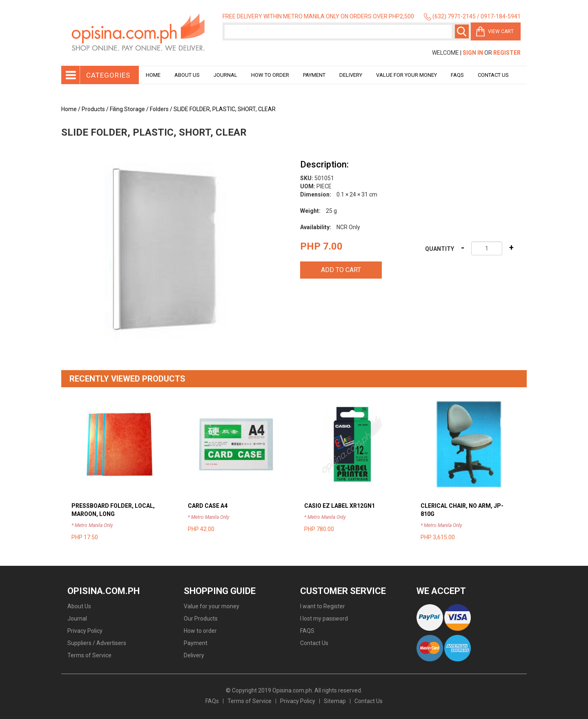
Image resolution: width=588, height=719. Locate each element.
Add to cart (341, 270)
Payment (314, 75)
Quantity (440, 249)
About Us (187, 75)
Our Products (201, 619)
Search (462, 31)
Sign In (473, 53)
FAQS (307, 631)
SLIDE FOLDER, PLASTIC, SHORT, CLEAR (225, 109)
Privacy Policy (85, 631)
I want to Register (323, 606)
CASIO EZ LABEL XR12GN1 (340, 506)
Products (93, 109)
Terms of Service (89, 655)
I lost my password (324, 619)
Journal (225, 75)
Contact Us (493, 75)
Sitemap (335, 701)
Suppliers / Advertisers (97, 643)
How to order (270, 75)
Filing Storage (127, 109)
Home (153, 75)
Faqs (457, 75)
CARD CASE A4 (208, 506)
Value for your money (406, 75)
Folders (159, 109)
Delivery (351, 75)
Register (507, 53)
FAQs (212, 701)
